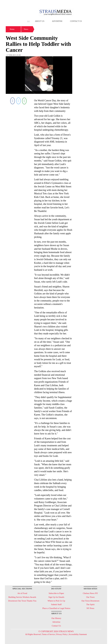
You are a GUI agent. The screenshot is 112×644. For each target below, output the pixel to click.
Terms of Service (48, 634)
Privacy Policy (62, 634)
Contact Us (76, 21)
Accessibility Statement (78, 634)
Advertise (57, 21)
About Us (40, 21)
